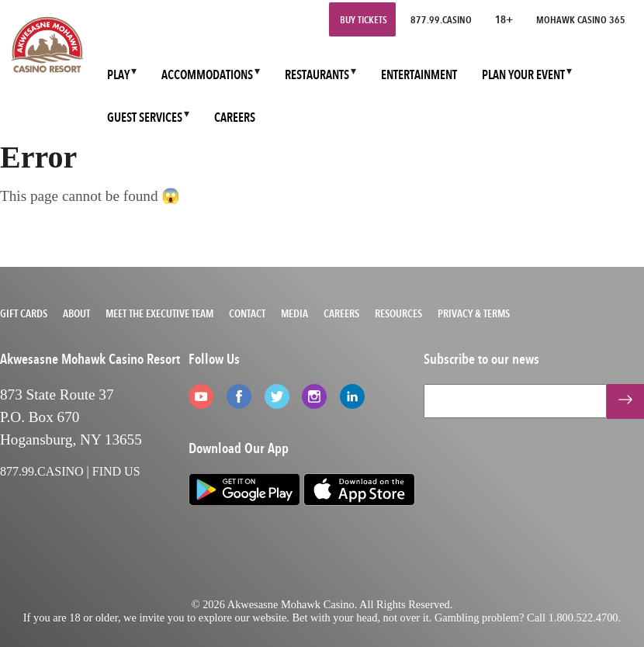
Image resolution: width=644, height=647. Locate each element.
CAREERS (235, 118)
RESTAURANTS (317, 75)
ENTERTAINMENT (419, 75)
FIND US (116, 471)
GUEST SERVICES (145, 118)
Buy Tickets (364, 19)
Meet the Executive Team (159, 313)
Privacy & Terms (474, 313)
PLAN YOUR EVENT (523, 75)
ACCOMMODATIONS (207, 75)
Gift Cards (24, 313)
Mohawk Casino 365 (581, 19)
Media (294, 313)
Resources (398, 313)
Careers (341, 313)
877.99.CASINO (441, 19)
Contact (247, 313)
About (76, 313)
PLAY (118, 75)
